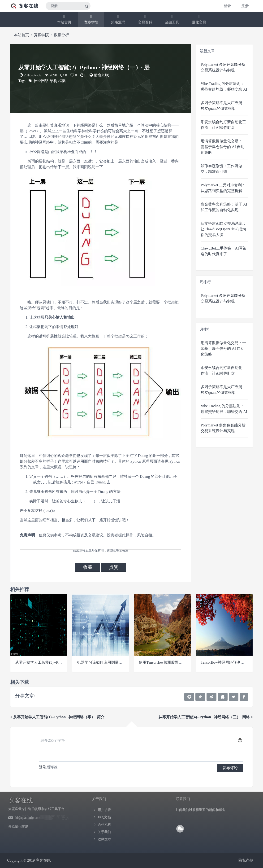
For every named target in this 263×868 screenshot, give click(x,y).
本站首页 (64, 19)
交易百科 (145, 19)
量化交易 (199, 19)
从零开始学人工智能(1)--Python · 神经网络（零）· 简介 (57, 717)
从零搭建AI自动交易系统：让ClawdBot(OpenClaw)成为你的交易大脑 (223, 229)
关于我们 (104, 832)
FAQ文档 (104, 817)
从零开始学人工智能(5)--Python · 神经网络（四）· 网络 (60, 662)
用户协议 (104, 810)
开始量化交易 (18, 826)
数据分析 (61, 35)
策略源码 (118, 19)
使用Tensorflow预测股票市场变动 (166, 662)
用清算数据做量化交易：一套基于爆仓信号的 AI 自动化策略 (223, 147)
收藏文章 (104, 839)
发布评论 (230, 768)
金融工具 (172, 19)
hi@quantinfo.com (28, 818)
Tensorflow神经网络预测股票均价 (228, 662)
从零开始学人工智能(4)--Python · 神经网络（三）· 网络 (206, 717)
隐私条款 (246, 860)
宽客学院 (91, 19)
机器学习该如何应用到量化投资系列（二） (113, 662)
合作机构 (104, 825)
